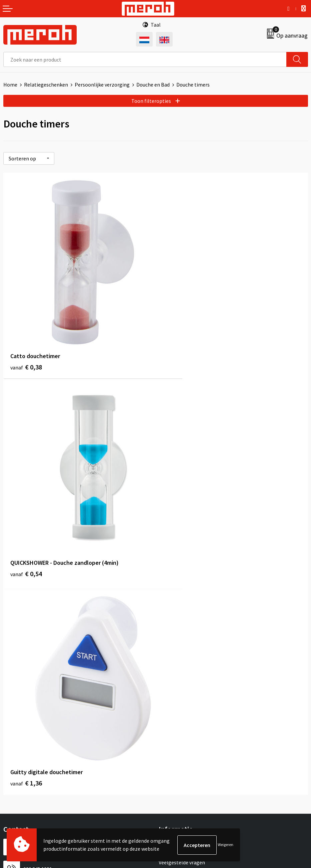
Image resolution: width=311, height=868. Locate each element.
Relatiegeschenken (46, 85)
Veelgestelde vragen (182, 601)
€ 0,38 (26, 340)
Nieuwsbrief (172, 591)
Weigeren (225, 845)
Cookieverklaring (178, 724)
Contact (13, 703)
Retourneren (18, 713)
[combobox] (145, 59)
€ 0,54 (178, 340)
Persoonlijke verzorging (102, 85)
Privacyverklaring (178, 734)
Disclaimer (171, 744)
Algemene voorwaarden (186, 703)
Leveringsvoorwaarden (184, 713)
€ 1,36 (26, 522)
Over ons (169, 581)
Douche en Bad (153, 85)
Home (10, 85)
